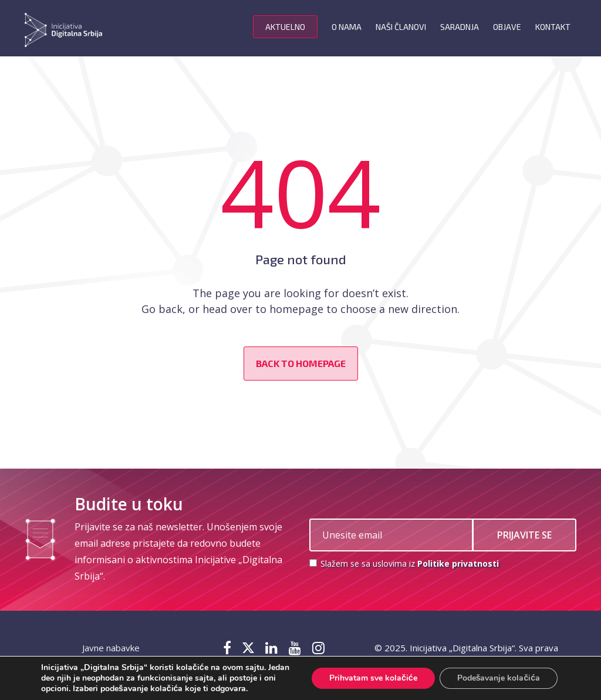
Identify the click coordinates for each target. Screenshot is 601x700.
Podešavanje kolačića (499, 678)
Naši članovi (401, 27)
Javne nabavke (111, 648)
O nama (347, 27)
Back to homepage (301, 363)
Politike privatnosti (458, 563)
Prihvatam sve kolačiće (373, 678)
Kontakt (553, 27)
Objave (507, 27)
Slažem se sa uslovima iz (404, 563)
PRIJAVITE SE (524, 535)
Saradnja (460, 27)
